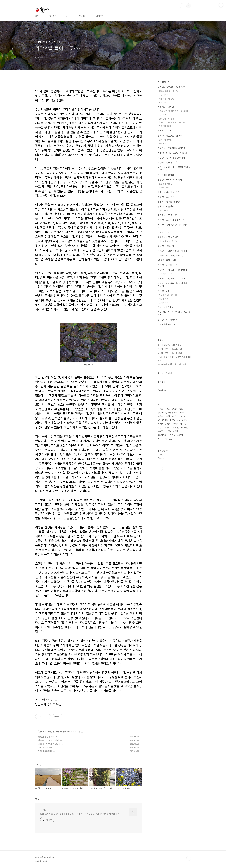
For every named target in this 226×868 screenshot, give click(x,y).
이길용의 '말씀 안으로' (167, 162)
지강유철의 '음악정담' (167, 175)
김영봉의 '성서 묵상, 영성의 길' (171, 255)
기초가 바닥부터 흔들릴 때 (49, 744)
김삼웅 (181, 413)
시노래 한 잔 (164, 299)
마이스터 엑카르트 (165, 439)
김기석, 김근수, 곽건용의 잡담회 (170, 345)
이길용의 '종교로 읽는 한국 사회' (172, 158)
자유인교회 (172, 413)
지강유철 (184, 428)
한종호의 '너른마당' (166, 206)
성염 (178, 420)
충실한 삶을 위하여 (46, 737)
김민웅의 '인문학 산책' (167, 215)
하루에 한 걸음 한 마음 (168, 295)
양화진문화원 (163, 435)
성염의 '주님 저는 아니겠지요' (170, 202)
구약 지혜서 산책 (166, 274)
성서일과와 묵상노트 (166, 324)
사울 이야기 (164, 102)
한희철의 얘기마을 (166, 126)
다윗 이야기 (164, 95)
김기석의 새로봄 (165, 140)
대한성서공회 (163, 420)
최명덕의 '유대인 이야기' (168, 192)
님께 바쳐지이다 (45, 751)
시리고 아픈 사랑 (45, 747)
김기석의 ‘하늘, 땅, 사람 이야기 (52, 731)
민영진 (174, 409)
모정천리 (168, 424)
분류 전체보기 (164, 82)
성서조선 (175, 416)
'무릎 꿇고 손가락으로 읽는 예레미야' (174, 111)
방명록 (82, 16)
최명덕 (172, 420)
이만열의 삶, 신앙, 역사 (168, 241)
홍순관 (181, 409)
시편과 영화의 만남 (166, 99)
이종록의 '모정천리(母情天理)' (171, 220)
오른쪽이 (161, 431)
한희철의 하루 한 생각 (168, 119)
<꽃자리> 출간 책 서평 (167, 260)
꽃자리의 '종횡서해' (166, 246)
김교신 (176, 428)
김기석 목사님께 (165, 131)
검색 (182, 6)
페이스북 (160, 468)
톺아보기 (162, 143)
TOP (189, 858)
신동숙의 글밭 (164, 291)
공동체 (167, 416)
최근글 (160, 373)
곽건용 (160, 428)
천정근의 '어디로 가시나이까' (170, 180)
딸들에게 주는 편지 (166, 184)
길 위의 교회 (164, 187)
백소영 (184, 420)
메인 (37, 16)
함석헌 (160, 424)
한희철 (176, 424)
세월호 (160, 409)
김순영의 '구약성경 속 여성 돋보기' (173, 270)
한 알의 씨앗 (164, 302)
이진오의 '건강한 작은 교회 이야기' (173, 251)
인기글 (169, 373)
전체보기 (52, 16)
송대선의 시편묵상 (165, 307)
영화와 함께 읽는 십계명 (168, 91)
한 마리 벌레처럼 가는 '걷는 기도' (172, 122)
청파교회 (168, 428)
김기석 (172, 435)
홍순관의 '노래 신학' (166, 197)
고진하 (183, 416)
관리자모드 (99, 16)
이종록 (176, 431)
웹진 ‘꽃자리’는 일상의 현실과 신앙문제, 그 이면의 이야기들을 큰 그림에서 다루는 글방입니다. (80, 814)
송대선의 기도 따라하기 (168, 320)
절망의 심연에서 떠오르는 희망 (170, 349)
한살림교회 (162, 413)
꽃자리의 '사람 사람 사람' (168, 237)
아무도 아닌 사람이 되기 (48, 740)
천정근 (167, 409)
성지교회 (180, 435)
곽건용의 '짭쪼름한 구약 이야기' (171, 87)
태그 (68, 16)
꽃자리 (44, 810)
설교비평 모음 (164, 210)
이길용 (183, 424)
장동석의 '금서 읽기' (166, 232)
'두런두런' (163, 115)
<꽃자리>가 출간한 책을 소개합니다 (172, 364)
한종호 (160, 416)
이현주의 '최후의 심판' (167, 265)
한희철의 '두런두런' (166, 107)
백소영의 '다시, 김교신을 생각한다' (173, 153)
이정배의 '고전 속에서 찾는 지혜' (172, 278)
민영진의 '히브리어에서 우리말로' (172, 148)
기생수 (169, 431)
